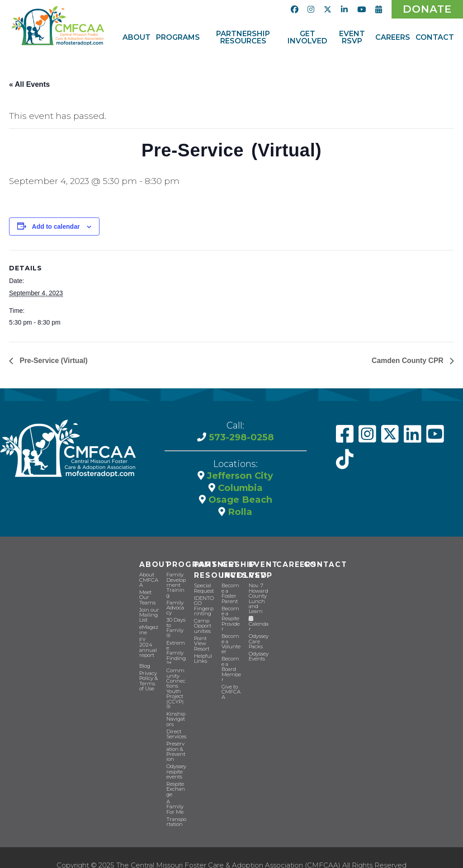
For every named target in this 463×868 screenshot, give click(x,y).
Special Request (204, 589)
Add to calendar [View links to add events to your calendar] (56, 227)
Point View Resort (201, 643)
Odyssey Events (258, 655)
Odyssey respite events (176, 757)
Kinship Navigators (176, 705)
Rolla (239, 512)
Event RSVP (263, 570)
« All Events (29, 84)
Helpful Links (203, 657)
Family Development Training (176, 585)
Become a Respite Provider (231, 611)
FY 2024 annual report (148, 646)
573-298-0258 (240, 439)
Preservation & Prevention (176, 737)
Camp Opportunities (204, 625)
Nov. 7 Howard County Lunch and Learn (258, 599)
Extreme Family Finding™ (176, 644)
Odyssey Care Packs (258, 640)
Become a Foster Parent (231, 591)
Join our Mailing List (149, 614)
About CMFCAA (148, 580)
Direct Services (176, 720)
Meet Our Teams (147, 597)
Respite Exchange (176, 774)
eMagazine (149, 629)
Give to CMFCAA (230, 670)
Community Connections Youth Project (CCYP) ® (176, 676)
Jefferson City (239, 476)
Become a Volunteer (231, 633)
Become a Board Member (231, 653)
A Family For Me (175, 791)
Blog (145, 664)
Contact (325, 564)
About (155, 564)
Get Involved (244, 570)
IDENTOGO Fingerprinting (204, 606)
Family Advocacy (175, 607)
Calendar (258, 623)
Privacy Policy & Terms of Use (149, 679)
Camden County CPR (408, 361)
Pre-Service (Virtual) (53, 361)
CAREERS (296, 564)
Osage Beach (239, 500)
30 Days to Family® (176, 624)
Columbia (239, 488)
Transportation (176, 806)
